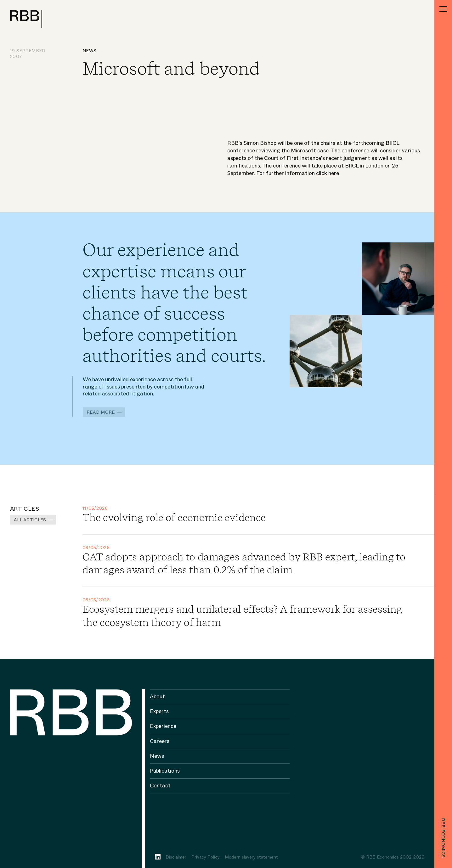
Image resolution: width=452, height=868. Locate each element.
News (89, 51)
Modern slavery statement (251, 857)
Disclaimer (176, 857)
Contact (160, 786)
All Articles (30, 520)
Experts (159, 711)
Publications (165, 771)
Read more (101, 412)
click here (328, 173)
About (157, 697)
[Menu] (443, 9)
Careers (160, 741)
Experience (163, 726)
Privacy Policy (206, 857)
